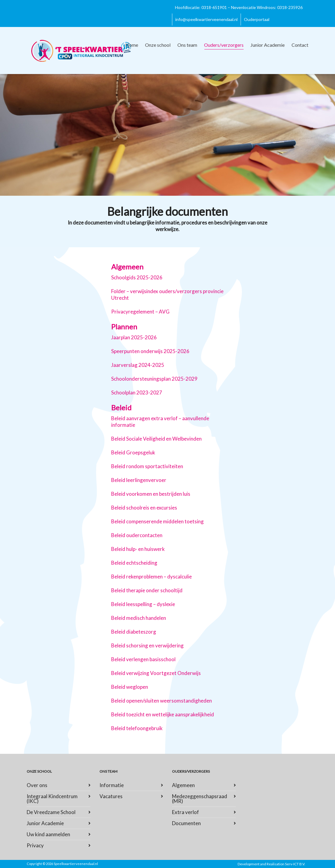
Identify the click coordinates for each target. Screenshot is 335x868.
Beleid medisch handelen (139, 618)
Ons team (187, 45)
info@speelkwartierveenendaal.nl (206, 19)
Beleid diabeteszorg (134, 632)
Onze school (158, 45)
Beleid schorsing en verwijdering (147, 645)
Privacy (35, 845)
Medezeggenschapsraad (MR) (200, 799)
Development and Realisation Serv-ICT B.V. (271, 864)
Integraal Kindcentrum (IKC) (52, 799)
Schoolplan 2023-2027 (137, 392)
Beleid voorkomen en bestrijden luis (151, 494)
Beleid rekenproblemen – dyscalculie (151, 577)
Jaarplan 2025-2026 (134, 337)
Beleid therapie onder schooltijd (147, 590)
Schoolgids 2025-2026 (137, 277)
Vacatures (111, 796)
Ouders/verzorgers (224, 46)
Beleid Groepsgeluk (133, 452)
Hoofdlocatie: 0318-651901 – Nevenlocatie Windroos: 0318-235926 (239, 7)
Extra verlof (185, 812)
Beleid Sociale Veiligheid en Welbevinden (156, 439)
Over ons (37, 785)
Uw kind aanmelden (48, 834)
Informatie (112, 785)
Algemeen (183, 785)
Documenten (186, 823)
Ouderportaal (257, 19)
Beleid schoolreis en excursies (144, 508)
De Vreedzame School (51, 812)
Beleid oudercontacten (137, 535)
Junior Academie (268, 45)
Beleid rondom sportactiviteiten (147, 466)
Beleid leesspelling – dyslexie (143, 604)
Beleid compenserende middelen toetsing (157, 521)
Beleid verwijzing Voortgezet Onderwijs (156, 673)
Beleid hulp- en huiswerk (138, 549)
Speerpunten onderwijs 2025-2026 (150, 351)
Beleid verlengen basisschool (143, 659)
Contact (300, 45)
